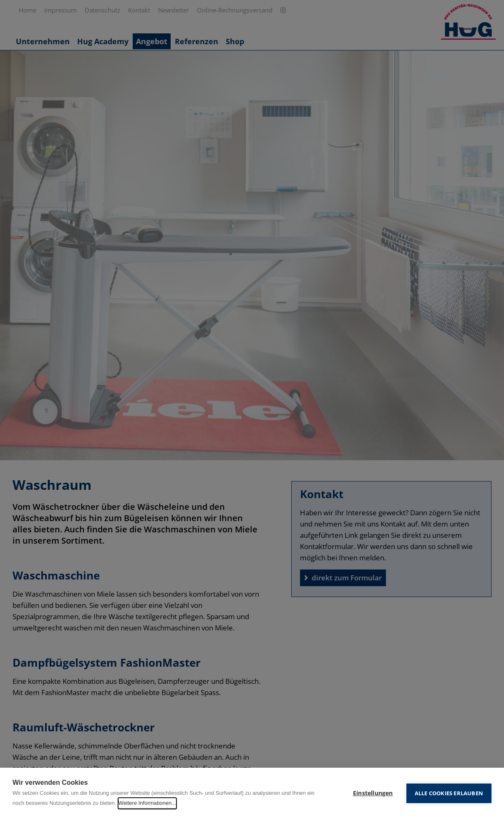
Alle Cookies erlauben (449, 793)
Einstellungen (373, 793)
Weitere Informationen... (147, 803)
